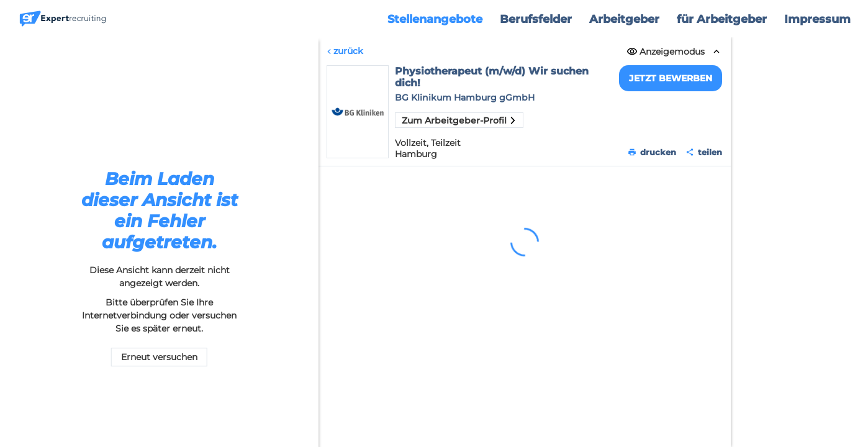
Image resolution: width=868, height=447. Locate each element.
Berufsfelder (536, 19)
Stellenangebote (435, 19)
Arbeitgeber (624, 19)
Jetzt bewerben (671, 78)
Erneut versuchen (159, 358)
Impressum (817, 19)
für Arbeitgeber (722, 19)
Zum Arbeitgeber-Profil (459, 120)
